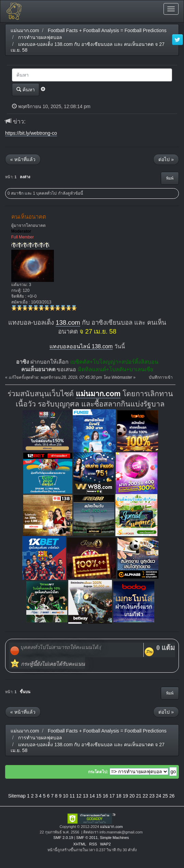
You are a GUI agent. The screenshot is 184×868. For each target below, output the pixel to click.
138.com (68, 322)
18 (119, 796)
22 (145, 796)
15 (99, 796)
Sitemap (17, 796)
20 (132, 796)
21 (139, 796)
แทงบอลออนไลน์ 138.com (81, 346)
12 (79, 796)
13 (86, 796)
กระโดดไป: (98, 772)
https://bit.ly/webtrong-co (31, 133)
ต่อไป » (166, 159)
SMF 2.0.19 (63, 838)
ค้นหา (26, 89)
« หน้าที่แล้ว (23, 159)
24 (159, 796)
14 (92, 796)
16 (105, 796)
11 (72, 796)
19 (125, 796)
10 (66, 796)
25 (165, 796)
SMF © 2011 (87, 838)
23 (152, 796)
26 (172, 796)
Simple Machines (114, 838)
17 (112, 796)
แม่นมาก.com (98, 394)
